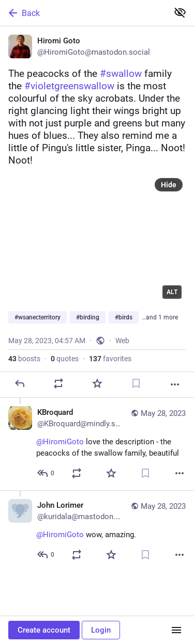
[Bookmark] (136, 383)
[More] (175, 384)
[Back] (83, 13)
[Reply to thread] (46, 473)
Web (122, 341)
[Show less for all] (180, 12)
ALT (172, 292)
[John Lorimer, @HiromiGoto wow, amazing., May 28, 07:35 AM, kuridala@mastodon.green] (97, 531)
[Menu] (176, 630)
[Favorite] (97, 383)
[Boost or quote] (58, 383)
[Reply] (20, 383)
